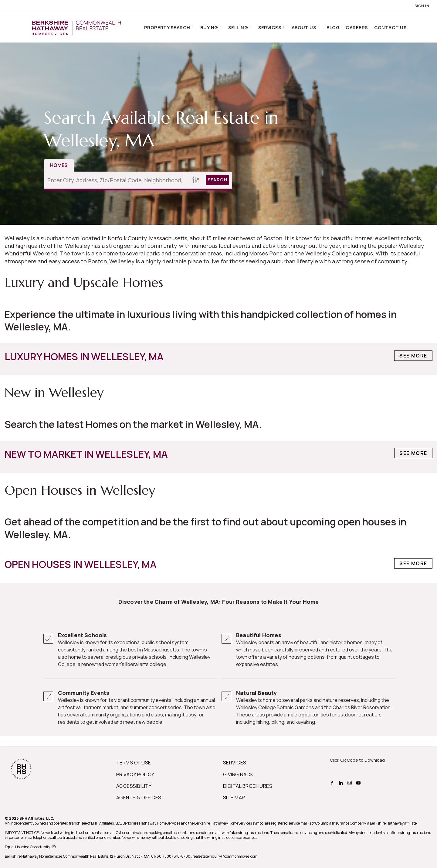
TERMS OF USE (134, 763)
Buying (210, 27)
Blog (333, 27)
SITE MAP (234, 798)
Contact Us (391, 27)
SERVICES (235, 763)
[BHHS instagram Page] (350, 782)
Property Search (168, 27)
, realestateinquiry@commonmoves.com (224, 856)
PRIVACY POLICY (135, 774)
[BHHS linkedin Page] (342, 782)
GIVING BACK (238, 774)
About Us (305, 27)
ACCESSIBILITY (134, 786)
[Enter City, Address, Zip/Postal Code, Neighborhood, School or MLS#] (117, 180)
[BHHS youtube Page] (359, 782)
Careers (357, 27)
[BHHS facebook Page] (333, 782)
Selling (239, 27)
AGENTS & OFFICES (139, 798)
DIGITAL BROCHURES (248, 786)
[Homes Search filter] (196, 180)
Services (270, 27)
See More (413, 356)
